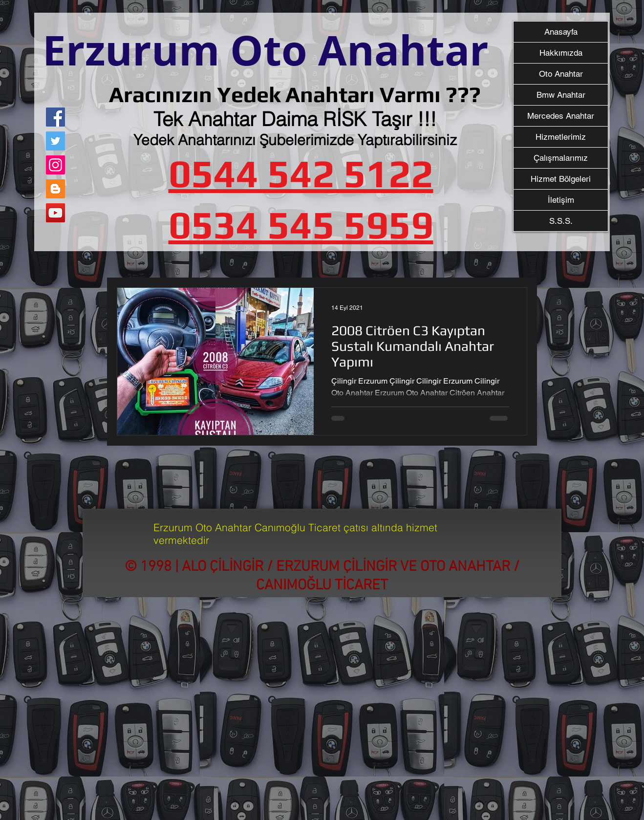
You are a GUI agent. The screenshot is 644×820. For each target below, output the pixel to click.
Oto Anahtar (561, 74)
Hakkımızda (561, 53)
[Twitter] (55, 141)
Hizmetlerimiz (561, 137)
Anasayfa (561, 32)
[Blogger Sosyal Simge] (55, 189)
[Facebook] (55, 117)
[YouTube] (55, 213)
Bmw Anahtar (561, 95)
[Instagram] (55, 165)
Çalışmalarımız (561, 158)
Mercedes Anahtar (561, 116)
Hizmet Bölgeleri (561, 179)
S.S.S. (561, 221)
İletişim (561, 200)
